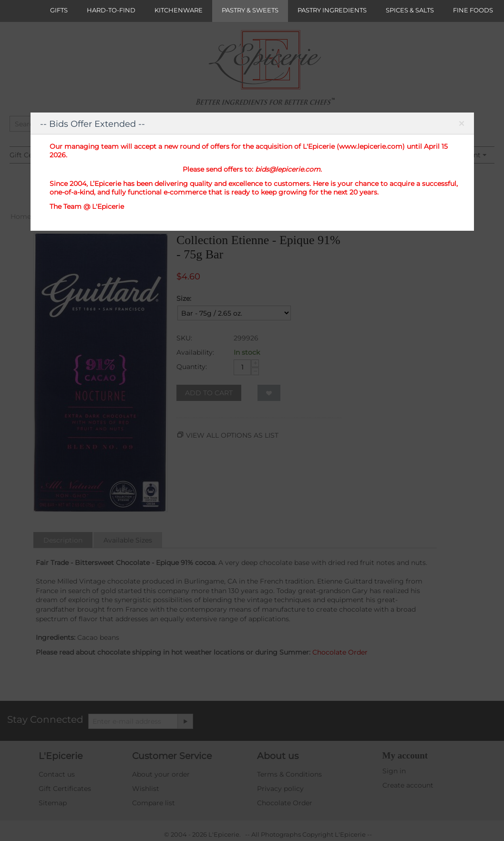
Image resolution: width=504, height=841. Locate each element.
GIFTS (59, 10)
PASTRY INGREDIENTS (332, 10)
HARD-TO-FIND (111, 10)
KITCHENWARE (179, 10)
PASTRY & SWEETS (250, 10)
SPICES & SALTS (410, 10)
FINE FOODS (473, 10)
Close (462, 125)
